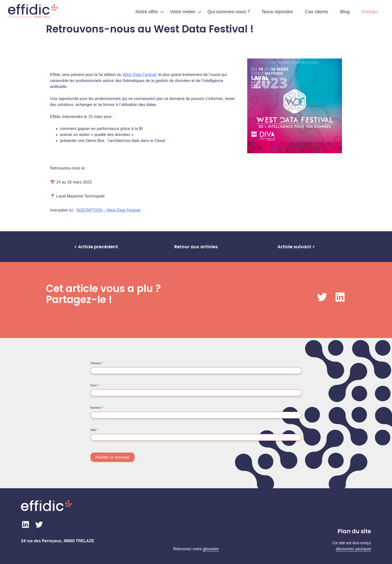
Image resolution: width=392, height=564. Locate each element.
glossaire (211, 549)
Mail (94, 430)
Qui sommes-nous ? (229, 12)
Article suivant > (296, 247)
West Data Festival (139, 75)
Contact (370, 12)
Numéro (97, 408)
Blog (345, 12)
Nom (95, 385)
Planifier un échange (113, 457)
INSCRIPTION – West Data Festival (108, 210)
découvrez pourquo (353, 549)
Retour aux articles (196, 247)
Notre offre (147, 12)
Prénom (97, 363)
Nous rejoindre (277, 12)
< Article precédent (96, 247)
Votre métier (183, 12)
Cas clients (317, 12)
